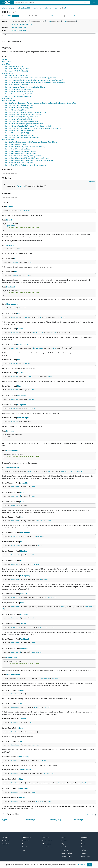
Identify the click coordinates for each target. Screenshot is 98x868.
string (40, 317)
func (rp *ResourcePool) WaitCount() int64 (20, 135)
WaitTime (24, 648)
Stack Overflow (27, 847)
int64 (27, 317)
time (34, 333)
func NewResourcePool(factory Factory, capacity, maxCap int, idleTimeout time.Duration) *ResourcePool (41, 103)
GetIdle (20, 329)
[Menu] (49, 35)
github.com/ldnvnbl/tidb (23, 8)
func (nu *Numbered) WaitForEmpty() (18, 96)
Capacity (24, 492)
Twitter (83, 841)
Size (19, 386)
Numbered (11, 287)
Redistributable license (38, 21)
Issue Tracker (65, 847)
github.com (48, 8)
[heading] (8, 3)
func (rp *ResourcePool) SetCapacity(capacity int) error (24, 124)
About (64, 837)
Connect (84, 837)
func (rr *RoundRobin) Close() (16, 144)
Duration (39, 333)
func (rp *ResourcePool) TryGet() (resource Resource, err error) (27, 133)
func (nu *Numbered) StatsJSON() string (19, 92)
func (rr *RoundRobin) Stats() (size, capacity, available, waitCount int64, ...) (31, 160)
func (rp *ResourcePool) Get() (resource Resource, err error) (26, 112)
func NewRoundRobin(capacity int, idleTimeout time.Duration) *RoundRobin (31, 142)
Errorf (23, 186)
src (41, 8)
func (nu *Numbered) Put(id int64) (17, 85)
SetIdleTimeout (26, 594)
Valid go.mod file (19, 21)
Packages (46, 837)
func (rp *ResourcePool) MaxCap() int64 (19, 119)
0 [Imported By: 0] (70, 16)
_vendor (35, 8)
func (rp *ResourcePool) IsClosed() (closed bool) (22, 117)
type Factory (7, 62)
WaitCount (25, 639)
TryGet (23, 624)
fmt (18, 186)
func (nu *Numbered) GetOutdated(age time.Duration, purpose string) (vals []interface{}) (35, 82)
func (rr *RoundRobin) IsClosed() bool (18, 149)
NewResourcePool (14, 468)
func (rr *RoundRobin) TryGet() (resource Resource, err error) (26, 165)
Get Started (26, 837)
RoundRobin (11, 658)
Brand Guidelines (67, 853)
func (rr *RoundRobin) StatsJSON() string (19, 163)
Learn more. (81, 865)
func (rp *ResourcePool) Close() (16, 110)
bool (40, 546)
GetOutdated (22, 344)
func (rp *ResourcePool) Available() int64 (19, 105)
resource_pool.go (56, 820)
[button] (13, 21)
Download (64, 841)
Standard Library (47, 841)
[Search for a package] (50, 3)
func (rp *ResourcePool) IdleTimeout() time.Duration (23, 115)
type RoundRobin (8, 140)
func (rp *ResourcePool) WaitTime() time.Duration (22, 137)
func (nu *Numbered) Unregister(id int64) (19, 94)
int (49, 471)
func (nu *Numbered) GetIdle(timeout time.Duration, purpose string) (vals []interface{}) (34, 80)
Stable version (71, 21)
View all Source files (88, 815)
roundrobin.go (78, 820)
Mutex (13, 226)
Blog (63, 844)
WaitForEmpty (23, 418)
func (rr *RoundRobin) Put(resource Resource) (21, 154)
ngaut (56, 8)
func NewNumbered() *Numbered (17, 76)
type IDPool (6, 64)
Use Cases (6, 841)
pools (62, 8)
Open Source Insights (20, 30)
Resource (23, 211)
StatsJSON (22, 395)
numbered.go (31, 820)
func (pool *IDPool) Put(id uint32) (17, 71)
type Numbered (8, 73)
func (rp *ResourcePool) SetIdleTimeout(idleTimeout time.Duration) (28, 126)
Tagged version (56, 21)
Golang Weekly (86, 856)
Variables (5, 59)
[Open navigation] (94, 3)
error (30, 211)
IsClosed (24, 542)
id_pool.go (6, 820)
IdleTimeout (25, 532)
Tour (23, 844)
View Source (92, 181)
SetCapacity (25, 576)
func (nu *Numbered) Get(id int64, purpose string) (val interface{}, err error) (31, 78)
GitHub (83, 844)
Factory (9, 207)
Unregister (22, 405)
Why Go (5, 837)
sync (8, 226)
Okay (89, 865)
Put (16, 272)
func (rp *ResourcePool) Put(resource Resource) (22, 121)
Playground (25, 841)
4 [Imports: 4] (60, 16)
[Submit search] (89, 3)
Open (21, 728)
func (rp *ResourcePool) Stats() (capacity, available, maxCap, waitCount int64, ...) (33, 128)
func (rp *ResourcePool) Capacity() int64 (19, 108)
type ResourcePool (9, 101)
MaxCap (24, 551)
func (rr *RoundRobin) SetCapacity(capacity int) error (23, 156)
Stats (22, 603)
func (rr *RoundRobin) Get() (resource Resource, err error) (25, 147)
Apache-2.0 (49, 16)
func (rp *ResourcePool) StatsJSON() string (20, 131)
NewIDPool (11, 245)
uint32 (30, 262)
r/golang (84, 850)
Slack (83, 847)
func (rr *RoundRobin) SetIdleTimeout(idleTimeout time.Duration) (27, 158)
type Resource (7, 98)
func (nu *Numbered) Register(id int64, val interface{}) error (25, 87)
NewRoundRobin (13, 675)
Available (24, 483)
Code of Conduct (66, 856)
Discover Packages (8, 8)
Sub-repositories (47, 844)
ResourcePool (12, 450)
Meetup (83, 853)
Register (21, 373)
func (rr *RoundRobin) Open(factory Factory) (20, 151)
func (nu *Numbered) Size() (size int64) (19, 89)
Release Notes (66, 850)
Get (16, 258)
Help (23, 850)
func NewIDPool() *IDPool (14, 66)
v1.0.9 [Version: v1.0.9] (7, 16)
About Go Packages (48, 847)
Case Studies (6, 844)
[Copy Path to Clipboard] (65, 8)
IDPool (9, 220)
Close (23, 502)
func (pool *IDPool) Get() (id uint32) (17, 69)
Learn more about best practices (22, 24)
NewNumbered (12, 304)
